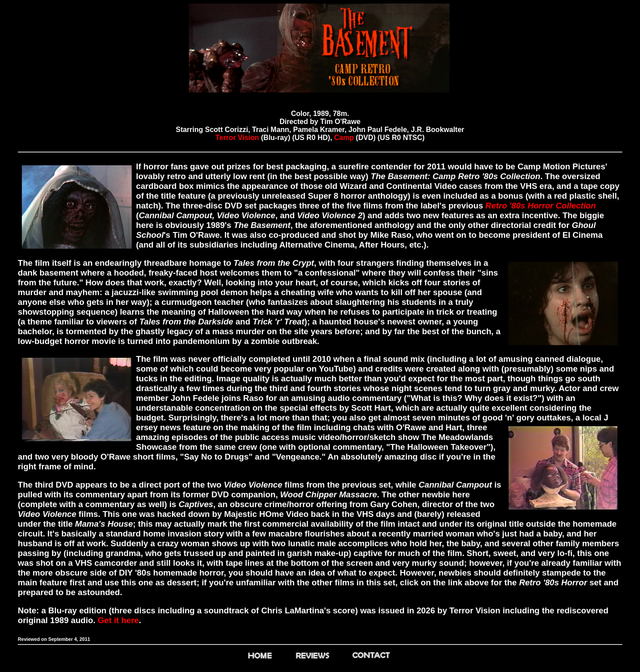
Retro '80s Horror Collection (541, 206)
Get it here (118, 620)
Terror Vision (237, 138)
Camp (344, 138)
